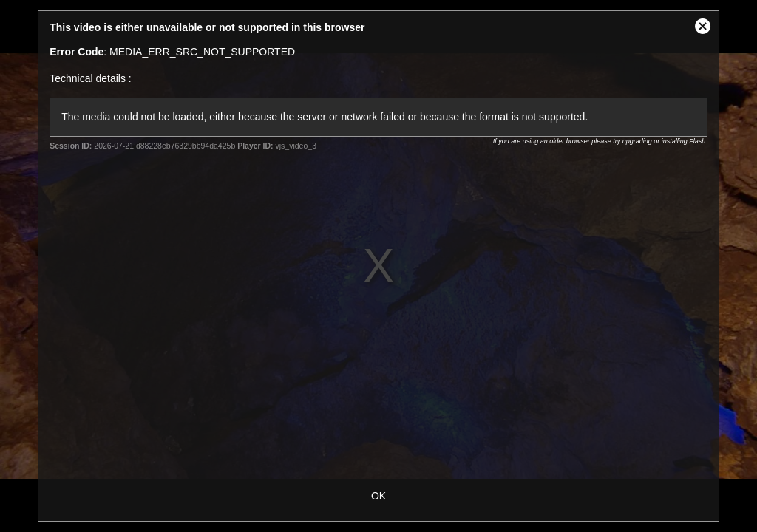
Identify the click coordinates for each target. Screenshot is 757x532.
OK (378, 496)
